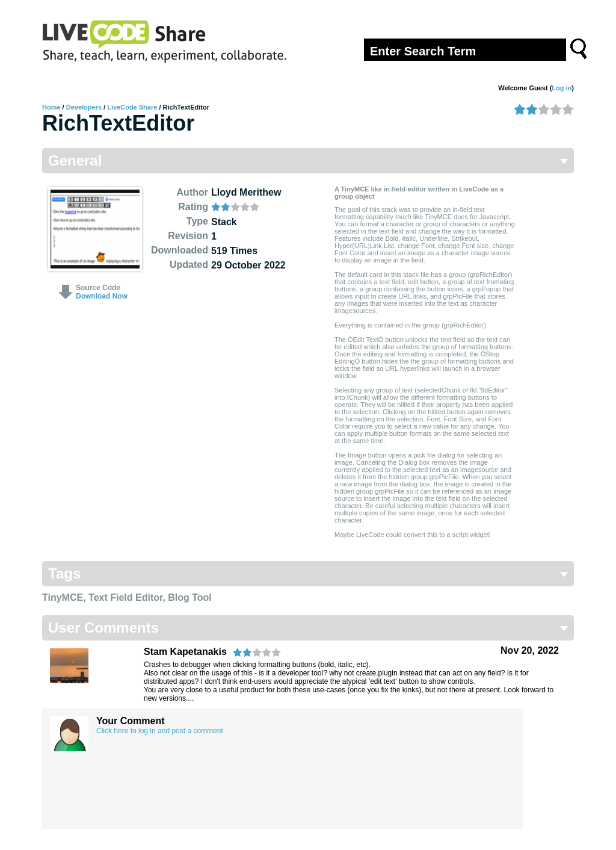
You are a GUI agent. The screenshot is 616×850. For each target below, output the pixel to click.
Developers (84, 107)
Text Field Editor (125, 597)
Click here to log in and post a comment (160, 731)
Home (51, 107)
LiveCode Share (132, 107)
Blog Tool (190, 597)
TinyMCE (63, 597)
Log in (562, 88)
